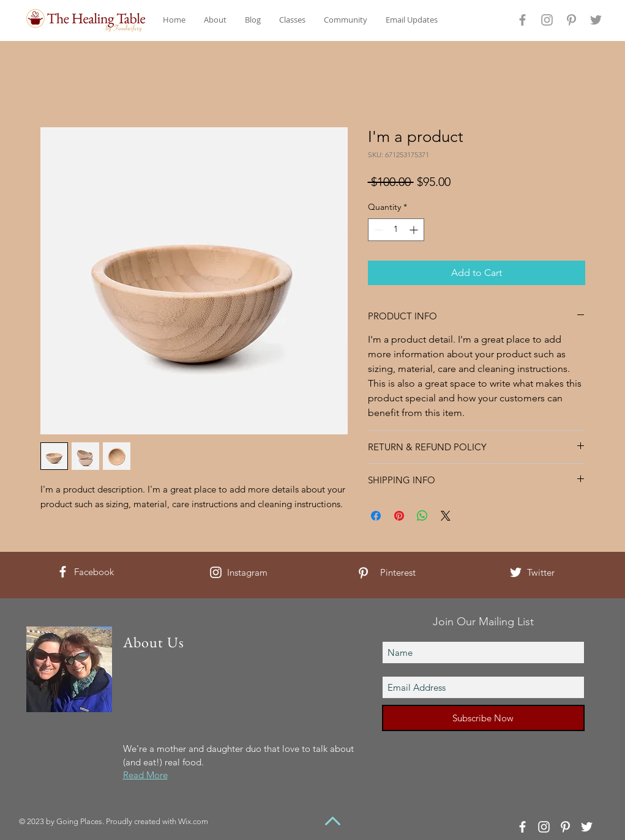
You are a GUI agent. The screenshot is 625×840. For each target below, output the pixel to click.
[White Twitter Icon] (516, 572)
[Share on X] (446, 516)
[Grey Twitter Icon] (596, 20)
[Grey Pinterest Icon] (571, 20)
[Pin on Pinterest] (399, 516)
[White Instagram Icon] (216, 572)
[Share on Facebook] (376, 516)
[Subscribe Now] (483, 718)
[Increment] (415, 230)
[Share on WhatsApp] (422, 516)
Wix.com (193, 821)
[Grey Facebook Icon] (522, 20)
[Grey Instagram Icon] (547, 20)
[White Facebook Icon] (63, 572)
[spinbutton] (396, 230)
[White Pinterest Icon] (363, 573)
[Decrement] (377, 230)
